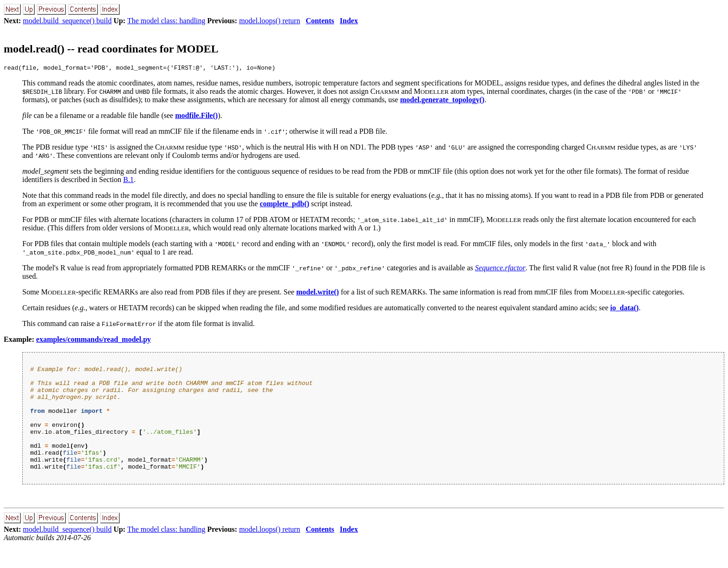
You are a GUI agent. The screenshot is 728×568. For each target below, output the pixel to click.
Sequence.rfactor (500, 269)
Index (349, 21)
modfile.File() (196, 117)
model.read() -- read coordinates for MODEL (111, 49)
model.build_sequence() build (67, 21)
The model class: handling (166, 21)
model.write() (318, 293)
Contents (320, 21)
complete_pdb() (284, 205)
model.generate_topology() (442, 101)
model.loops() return (270, 21)
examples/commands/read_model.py (94, 341)
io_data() (624, 309)
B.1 (128, 181)
